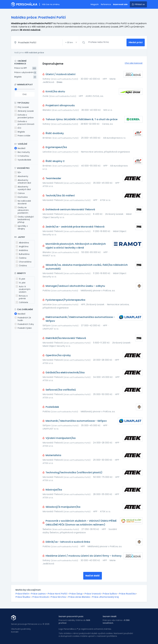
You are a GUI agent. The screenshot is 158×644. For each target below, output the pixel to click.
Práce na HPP (21, 68)
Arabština (22, 250)
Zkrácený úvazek (24, 111)
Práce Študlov (23, 597)
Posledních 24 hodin (23, 319)
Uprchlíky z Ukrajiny (21, 227)
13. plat (20, 279)
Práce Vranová (93, 594)
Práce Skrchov (58, 597)
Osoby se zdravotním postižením (22, 210)
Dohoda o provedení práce (24, 116)
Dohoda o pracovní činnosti (24, 123)
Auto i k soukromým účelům (23, 289)
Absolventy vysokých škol (23, 188)
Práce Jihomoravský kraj (105, 597)
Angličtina (22, 246)
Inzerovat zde (120, 4)
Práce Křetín (22, 594)
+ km (69, 42)
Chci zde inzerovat (134, 63)
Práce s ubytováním (24, 72)
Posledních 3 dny (24, 324)
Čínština (21, 266)
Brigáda (18, 77)
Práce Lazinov (38, 594)
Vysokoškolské (23, 160)
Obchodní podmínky (21, 629)
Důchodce (21, 197)
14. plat (21, 283)
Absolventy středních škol (23, 181)
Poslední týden (23, 328)
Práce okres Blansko (79, 597)
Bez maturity (22, 152)
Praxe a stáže (22, 136)
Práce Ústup (76, 594)
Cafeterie (22, 302)
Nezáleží (20, 148)
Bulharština (23, 254)
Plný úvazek (22, 107)
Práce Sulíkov (110, 594)
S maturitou (22, 156)
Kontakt (15, 632)
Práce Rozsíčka (127, 594)
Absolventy (21, 176)
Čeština (21, 258)
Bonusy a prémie (22, 297)
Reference (106, 4)
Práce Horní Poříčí (58, 594)
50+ (18, 172)
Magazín (95, 4)
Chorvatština (23, 262)
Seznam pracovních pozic (71, 616)
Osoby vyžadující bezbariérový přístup (24, 219)
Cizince (20, 193)
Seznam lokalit (110, 616)
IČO (18, 128)
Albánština (22, 243)
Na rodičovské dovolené (23, 202)
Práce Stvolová (40, 597)
